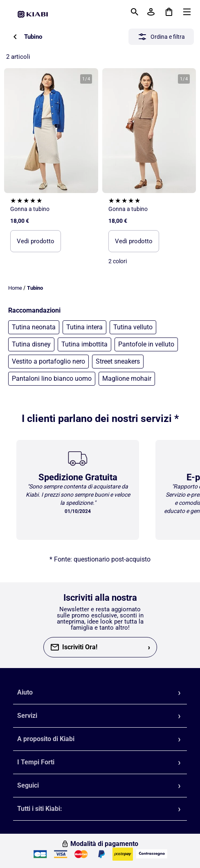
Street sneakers (118, 361)
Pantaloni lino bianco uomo (52, 379)
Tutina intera (84, 327)
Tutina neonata (34, 327)
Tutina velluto (133, 327)
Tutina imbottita (84, 344)
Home (15, 288)
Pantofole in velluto (146, 344)
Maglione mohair (127, 379)
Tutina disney (31, 344)
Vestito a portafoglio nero (48, 361)
